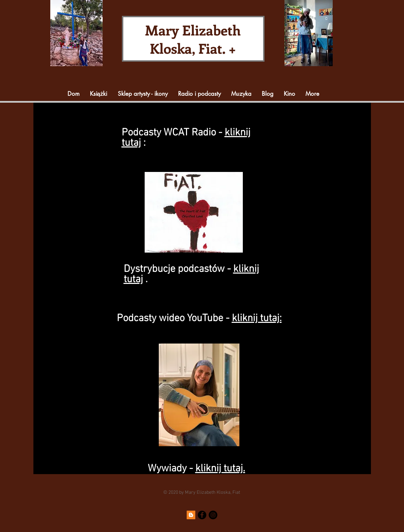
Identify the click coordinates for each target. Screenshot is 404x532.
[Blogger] (191, 515)
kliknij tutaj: (257, 319)
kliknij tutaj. (220, 469)
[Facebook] (202, 515)
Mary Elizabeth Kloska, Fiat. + (193, 39)
